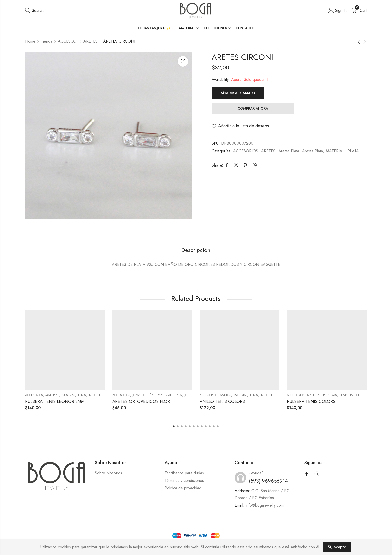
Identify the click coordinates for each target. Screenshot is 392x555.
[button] (174, 426)
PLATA (353, 151)
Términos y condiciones (184, 481)
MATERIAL (335, 151)
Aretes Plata (289, 151)
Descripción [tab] (196, 250)
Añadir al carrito (238, 93)
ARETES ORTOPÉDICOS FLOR (141, 401)
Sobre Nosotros (109, 473)
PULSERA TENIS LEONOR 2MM (55, 401)
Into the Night (100, 395)
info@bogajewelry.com (265, 505)
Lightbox (183, 61)
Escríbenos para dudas (184, 473)
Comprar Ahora (253, 108)
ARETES (91, 41)
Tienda (47, 41)
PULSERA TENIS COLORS (311, 401)
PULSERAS (68, 395)
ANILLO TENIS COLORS (222, 401)
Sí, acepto (337, 547)
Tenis (82, 395)
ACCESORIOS (68, 41)
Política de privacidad (183, 488)
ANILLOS (226, 395)
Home (30, 41)
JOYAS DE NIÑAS (144, 395)
